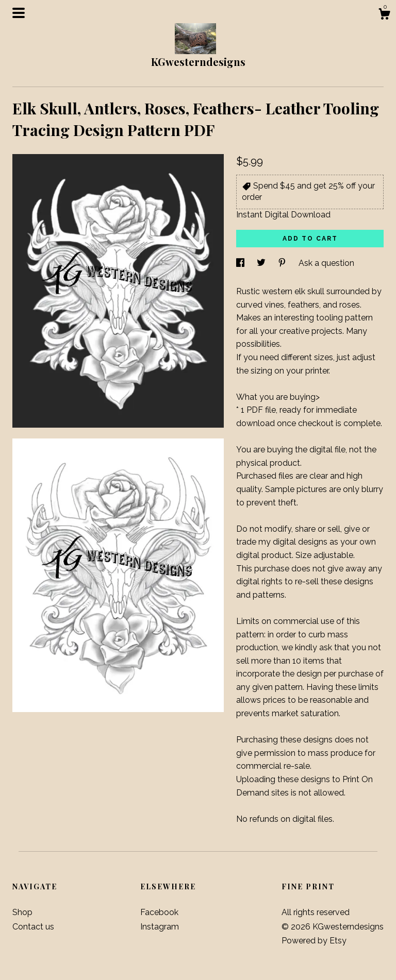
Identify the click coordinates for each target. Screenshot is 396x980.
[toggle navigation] (19, 13)
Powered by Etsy (314, 941)
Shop (22, 912)
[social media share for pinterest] (283, 263)
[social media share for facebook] (241, 263)
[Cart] (384, 15)
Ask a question (326, 263)
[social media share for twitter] (262, 263)
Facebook (159, 912)
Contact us (33, 927)
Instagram (160, 927)
